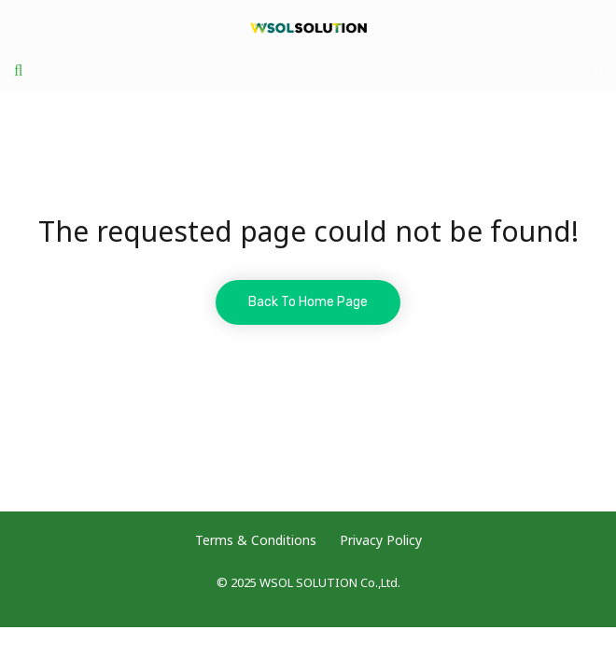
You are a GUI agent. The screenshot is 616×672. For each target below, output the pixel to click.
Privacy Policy (381, 541)
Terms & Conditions (256, 541)
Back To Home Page (308, 302)
